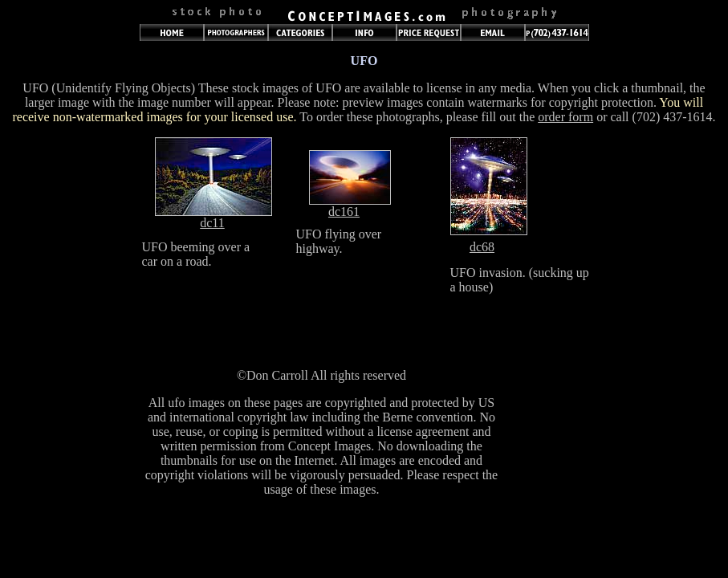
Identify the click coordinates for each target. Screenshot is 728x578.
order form (565, 117)
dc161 (344, 212)
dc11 (212, 223)
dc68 (482, 247)
